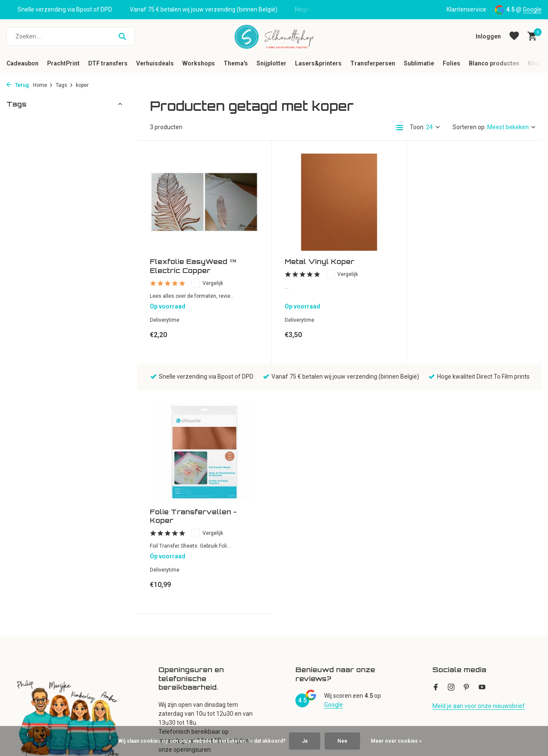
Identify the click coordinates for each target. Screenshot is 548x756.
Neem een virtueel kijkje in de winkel (55, 702)
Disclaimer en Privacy (35, 679)
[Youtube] (482, 465)
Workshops (199, 63)
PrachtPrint (63, 63)
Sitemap (18, 691)
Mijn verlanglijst (179, 623)
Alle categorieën (317, 589)
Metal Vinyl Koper (320, 261)
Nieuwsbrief (23, 589)
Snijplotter (271, 63)
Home (43, 85)
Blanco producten (494, 63)
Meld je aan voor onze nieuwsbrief (479, 483)
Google (532, 9)
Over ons (18, 600)
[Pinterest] (467, 465)
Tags (64, 85)
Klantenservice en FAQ (37, 611)
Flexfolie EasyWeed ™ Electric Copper (193, 266)
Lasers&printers (318, 63)
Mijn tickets (174, 611)
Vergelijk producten (185, 634)
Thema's (236, 63)
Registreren (174, 589)
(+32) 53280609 (466, 634)
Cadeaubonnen (27, 634)
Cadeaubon (22, 63)
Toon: (417, 127)
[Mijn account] (488, 36)
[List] (399, 127)
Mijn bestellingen (181, 600)
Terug (18, 85)
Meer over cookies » (396, 741)
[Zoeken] (71, 37)
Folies (451, 63)
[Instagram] (451, 465)
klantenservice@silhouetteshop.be (479, 657)
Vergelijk (207, 283)
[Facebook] (436, 465)
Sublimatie (419, 63)
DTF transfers (108, 63)
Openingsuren (25, 623)
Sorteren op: (469, 127)
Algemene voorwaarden (39, 668)
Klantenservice (466, 9)
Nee (342, 741)
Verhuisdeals (155, 63)
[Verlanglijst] (514, 36)
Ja (305, 741)
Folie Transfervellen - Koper (463, 266)
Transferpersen (373, 63)
